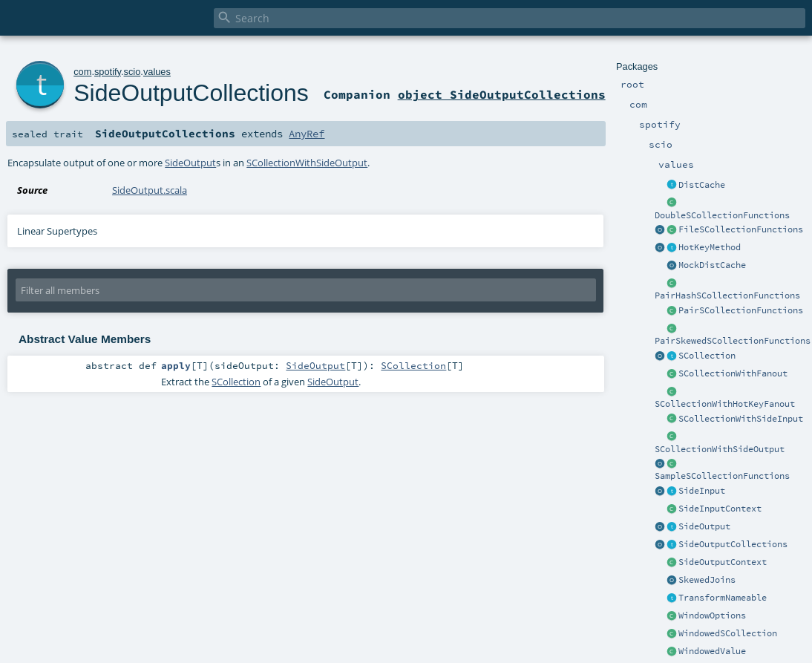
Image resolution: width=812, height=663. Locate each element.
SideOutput (704, 526)
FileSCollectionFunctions (741, 229)
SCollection (707, 356)
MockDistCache (712, 265)
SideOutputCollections (733, 544)
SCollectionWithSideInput (741, 419)
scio (132, 72)
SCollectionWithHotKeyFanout (725, 404)
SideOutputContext (723, 562)
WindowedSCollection (728, 633)
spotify (108, 72)
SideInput (702, 491)
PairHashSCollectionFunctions (727, 295)
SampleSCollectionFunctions (722, 476)
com (82, 72)
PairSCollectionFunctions (741, 310)
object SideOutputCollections (502, 94)
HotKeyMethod (710, 247)
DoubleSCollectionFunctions (722, 215)
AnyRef (307, 134)
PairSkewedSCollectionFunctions (733, 341)
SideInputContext (720, 509)
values (157, 72)
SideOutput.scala (150, 190)
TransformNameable (723, 598)
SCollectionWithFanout (733, 373)
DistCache (702, 185)
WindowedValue (712, 651)
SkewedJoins (707, 580)
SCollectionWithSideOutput (720, 449)
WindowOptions (712, 615)
